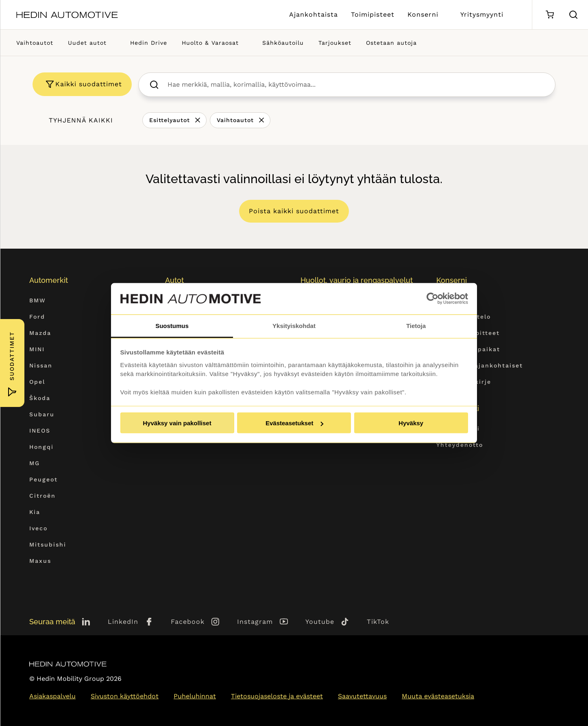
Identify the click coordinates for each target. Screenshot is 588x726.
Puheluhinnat (195, 696)
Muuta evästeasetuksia (438, 696)
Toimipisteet (373, 14)
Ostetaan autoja (391, 43)
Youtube (320, 622)
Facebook (188, 622)
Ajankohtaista (314, 14)
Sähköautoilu (283, 43)
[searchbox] (356, 85)
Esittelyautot (170, 120)
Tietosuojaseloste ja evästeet (277, 696)
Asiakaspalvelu (52, 696)
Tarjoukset (335, 43)
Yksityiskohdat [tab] (294, 325)
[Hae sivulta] (573, 15)
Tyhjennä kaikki (81, 120)
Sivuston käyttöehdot (125, 696)
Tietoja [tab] (416, 325)
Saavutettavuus (362, 696)
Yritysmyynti (482, 14)
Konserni (423, 14)
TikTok (378, 622)
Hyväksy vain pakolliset (177, 423)
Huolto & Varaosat (210, 43)
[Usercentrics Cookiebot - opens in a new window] (432, 299)
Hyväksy (411, 423)
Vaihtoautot (35, 43)
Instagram (255, 622)
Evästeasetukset (294, 423)
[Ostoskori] (550, 15)
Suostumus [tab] (172, 325)
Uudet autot (87, 43)
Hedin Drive (149, 43)
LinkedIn (123, 622)
